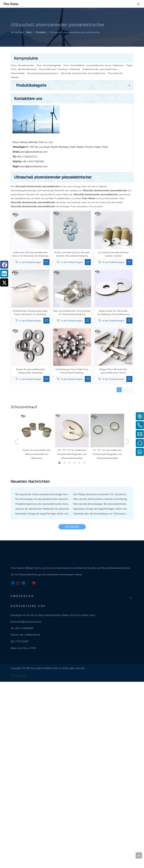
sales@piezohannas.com (113, 453)
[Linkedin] (4, 274)
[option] (63, 308)
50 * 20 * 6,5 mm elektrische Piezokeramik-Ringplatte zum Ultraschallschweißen (113, 322)
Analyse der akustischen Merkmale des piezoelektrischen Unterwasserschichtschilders (67, 384)
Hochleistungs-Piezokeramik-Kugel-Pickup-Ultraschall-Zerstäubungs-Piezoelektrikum (57, 197)
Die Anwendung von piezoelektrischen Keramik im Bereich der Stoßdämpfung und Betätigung (67, 375)
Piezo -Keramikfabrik (74, 55)
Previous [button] (48, 317)
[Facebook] (4, 265)
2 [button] (80, 339)
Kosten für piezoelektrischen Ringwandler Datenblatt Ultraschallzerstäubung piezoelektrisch (57, 245)
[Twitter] (4, 282)
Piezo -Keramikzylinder (23, 55)
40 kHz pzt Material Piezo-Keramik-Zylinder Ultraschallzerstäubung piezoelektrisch (88, 149)
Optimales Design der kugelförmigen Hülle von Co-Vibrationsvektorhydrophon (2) (109, 384)
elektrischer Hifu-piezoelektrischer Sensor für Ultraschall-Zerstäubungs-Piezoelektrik (57, 149)
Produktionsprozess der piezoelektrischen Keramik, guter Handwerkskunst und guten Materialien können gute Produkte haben (67, 380)
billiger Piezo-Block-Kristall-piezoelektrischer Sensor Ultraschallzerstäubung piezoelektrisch (119, 245)
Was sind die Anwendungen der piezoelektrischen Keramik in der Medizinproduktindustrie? (109, 380)
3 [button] (85, 339)
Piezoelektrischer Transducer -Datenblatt (59, 59)
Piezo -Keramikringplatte (49, 55)
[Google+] (18, 485)
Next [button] (127, 317)
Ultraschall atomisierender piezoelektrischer (83, 63)
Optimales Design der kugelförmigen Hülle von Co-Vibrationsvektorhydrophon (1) (67, 389)
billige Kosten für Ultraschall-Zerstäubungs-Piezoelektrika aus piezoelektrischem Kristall (119, 197)
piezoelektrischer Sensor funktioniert (105, 55)
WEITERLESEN (88, 402)
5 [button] (95, 339)
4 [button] (90, 339)
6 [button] (100, 339)
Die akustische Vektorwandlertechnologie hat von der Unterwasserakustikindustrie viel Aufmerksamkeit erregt (67, 370)
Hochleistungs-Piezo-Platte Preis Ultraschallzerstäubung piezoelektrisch (88, 245)
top (139, 855)
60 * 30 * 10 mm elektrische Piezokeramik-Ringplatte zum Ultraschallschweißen (88, 322)
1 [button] (75, 339)
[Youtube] (34, 485)
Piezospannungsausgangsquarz (43, 63)
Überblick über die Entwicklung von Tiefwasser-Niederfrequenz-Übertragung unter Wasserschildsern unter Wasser (109, 389)
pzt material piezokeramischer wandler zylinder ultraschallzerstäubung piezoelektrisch (119, 149)
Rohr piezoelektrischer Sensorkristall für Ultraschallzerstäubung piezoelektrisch (88, 197)
